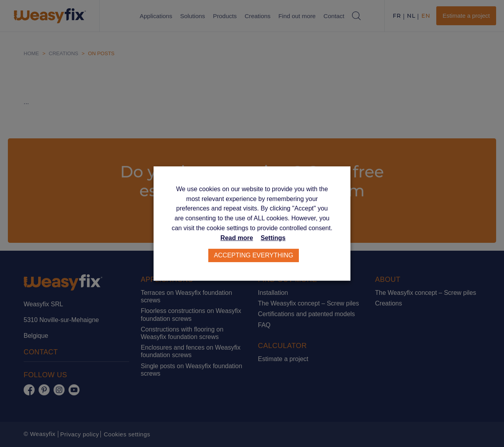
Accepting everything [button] (254, 256)
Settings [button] (273, 238)
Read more (237, 238)
